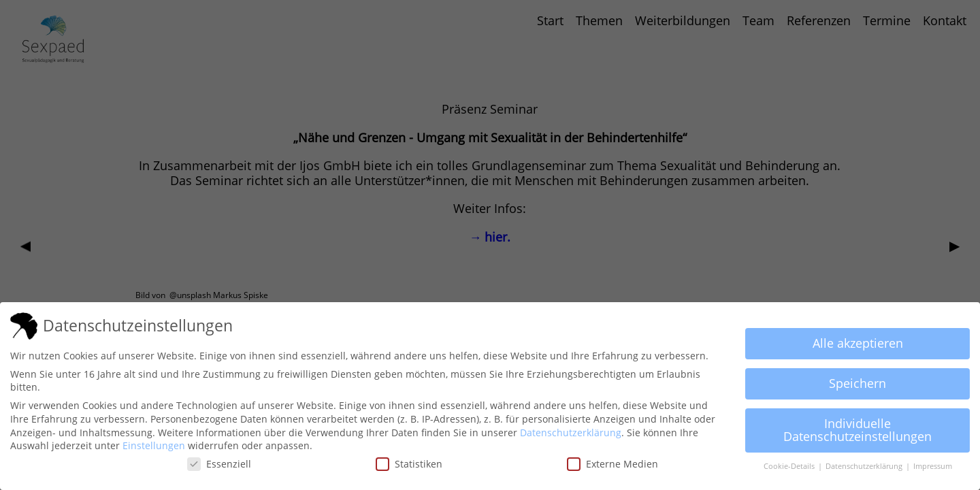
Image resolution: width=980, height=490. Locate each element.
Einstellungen (154, 445)
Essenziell (219, 464)
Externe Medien (612, 464)
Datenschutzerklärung (571, 432)
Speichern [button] (857, 383)
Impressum (933, 466)
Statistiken (409, 464)
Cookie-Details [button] (790, 466)
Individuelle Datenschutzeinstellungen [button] (857, 430)
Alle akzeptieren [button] (858, 343)
